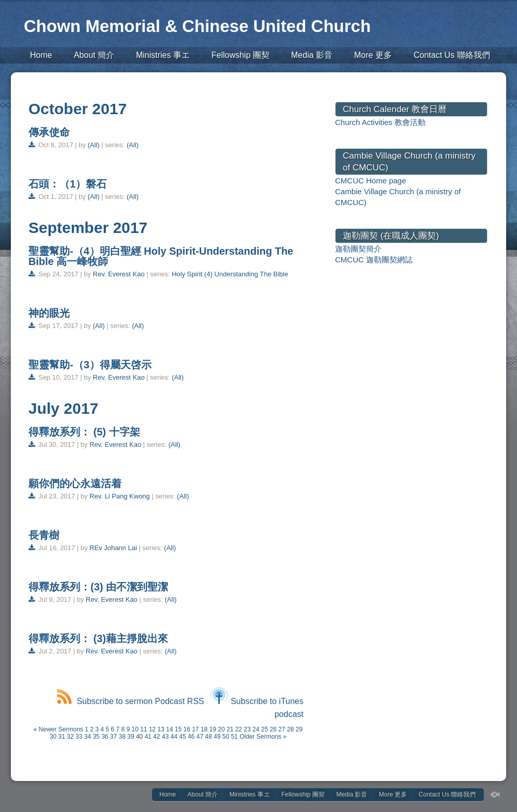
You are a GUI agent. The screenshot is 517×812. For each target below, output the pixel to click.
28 (290, 729)
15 (178, 729)
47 (200, 737)
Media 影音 (312, 55)
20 (222, 729)
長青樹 (44, 535)
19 (213, 729)
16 (187, 729)
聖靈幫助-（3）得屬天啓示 (90, 365)
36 (105, 737)
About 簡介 (94, 55)
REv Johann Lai (113, 548)
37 (113, 737)
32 (70, 737)
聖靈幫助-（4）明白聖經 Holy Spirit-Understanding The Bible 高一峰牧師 (161, 256)
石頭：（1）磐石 (67, 184)
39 (131, 737)
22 (239, 729)
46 (191, 737)
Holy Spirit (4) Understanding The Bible (230, 274)
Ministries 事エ (163, 55)
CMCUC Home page (371, 181)
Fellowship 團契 (240, 55)
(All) (93, 145)
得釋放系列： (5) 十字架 (84, 432)
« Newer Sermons (58, 729)
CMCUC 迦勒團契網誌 (374, 260)
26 (273, 729)
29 (299, 729)
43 (165, 737)
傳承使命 (49, 132)
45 (182, 737)
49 (217, 737)
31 (62, 737)
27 (282, 729)
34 (88, 737)
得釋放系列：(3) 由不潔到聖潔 (98, 587)
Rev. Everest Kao (119, 274)
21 (230, 729)
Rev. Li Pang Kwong (120, 496)
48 (209, 737)
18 (204, 729)
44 (174, 737)
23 (247, 729)
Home (41, 55)
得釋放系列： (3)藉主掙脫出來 (98, 638)
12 (152, 729)
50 (226, 737)
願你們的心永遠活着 (77, 483)
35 (96, 737)
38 (122, 737)
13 (161, 729)
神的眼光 (49, 313)
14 (169, 729)
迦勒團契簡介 (358, 249)
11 (143, 729)
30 (53, 737)
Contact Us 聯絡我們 (452, 55)
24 (256, 729)
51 (234, 737)
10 (135, 729)
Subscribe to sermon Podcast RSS (130, 701)
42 (156, 737)
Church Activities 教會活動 (380, 122)
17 (195, 729)
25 (264, 729)
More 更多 (373, 55)
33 (79, 737)
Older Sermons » (263, 737)
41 (148, 737)
